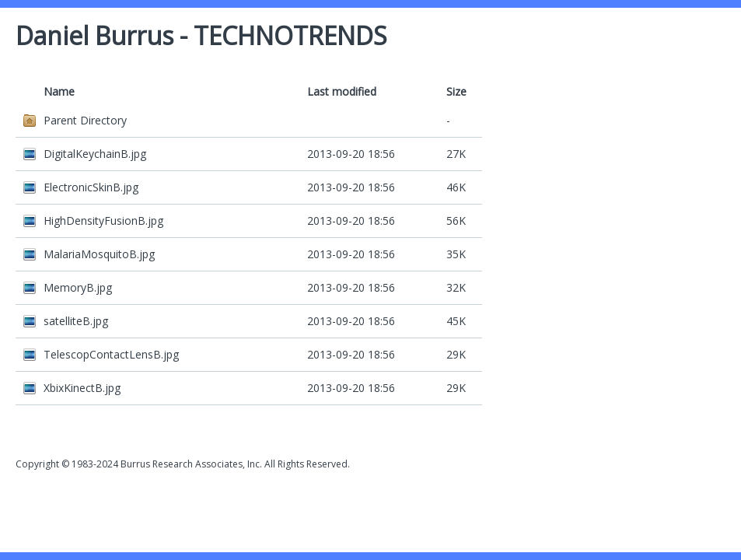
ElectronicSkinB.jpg (91, 187)
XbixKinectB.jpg (82, 388)
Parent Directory (85, 120)
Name (59, 91)
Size (456, 91)
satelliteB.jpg (76, 321)
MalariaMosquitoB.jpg (99, 254)
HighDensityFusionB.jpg (103, 220)
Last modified (342, 91)
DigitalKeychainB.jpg (95, 154)
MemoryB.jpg (78, 287)
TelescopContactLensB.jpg (111, 354)
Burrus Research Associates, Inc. (191, 464)
